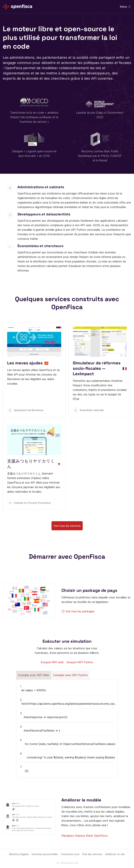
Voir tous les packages (78, 611)
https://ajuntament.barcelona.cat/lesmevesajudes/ (34, 370)
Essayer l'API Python (80, 662)
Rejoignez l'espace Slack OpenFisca (84, 836)
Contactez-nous (70, 854)
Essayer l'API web (52, 662)
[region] (67, 729)
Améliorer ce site (115, 854)
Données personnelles (45, 854)
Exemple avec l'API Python (70, 675)
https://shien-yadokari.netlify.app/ (34, 465)
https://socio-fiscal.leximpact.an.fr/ (100, 370)
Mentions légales (19, 854)
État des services (92, 854)
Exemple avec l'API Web (34, 675)
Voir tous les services (67, 526)
